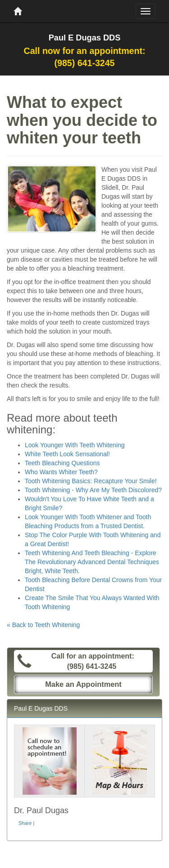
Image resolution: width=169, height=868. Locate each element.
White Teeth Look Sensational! (67, 454)
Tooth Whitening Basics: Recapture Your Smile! (91, 481)
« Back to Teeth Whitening (43, 625)
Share (25, 823)
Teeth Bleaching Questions (62, 463)
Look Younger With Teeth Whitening (75, 445)
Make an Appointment (83, 684)
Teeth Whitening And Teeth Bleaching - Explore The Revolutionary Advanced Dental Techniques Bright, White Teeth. (92, 562)
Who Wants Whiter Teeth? (61, 472)
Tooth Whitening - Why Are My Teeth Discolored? (93, 490)
